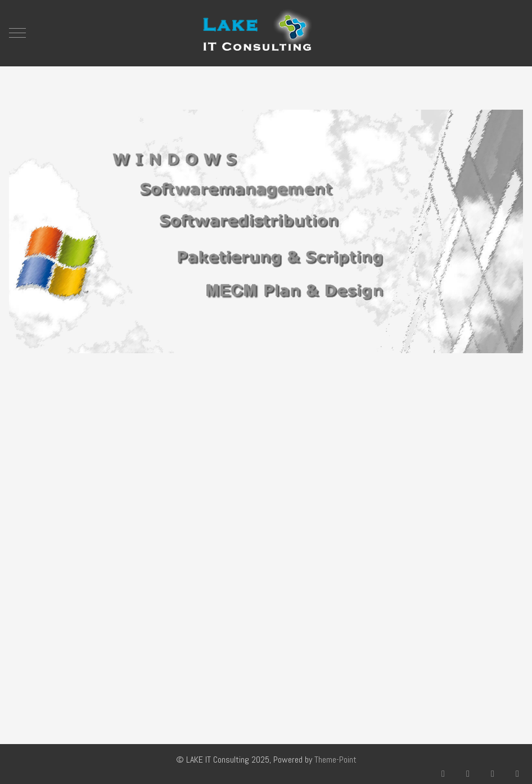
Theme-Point (335, 760)
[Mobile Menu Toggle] (17, 33)
